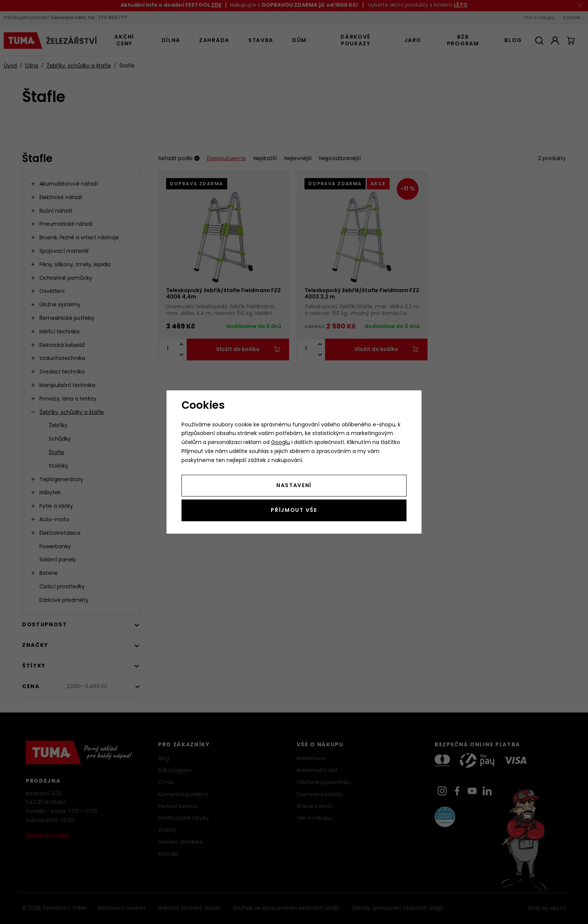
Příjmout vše (294, 511)
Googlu (280, 443)
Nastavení (294, 486)
